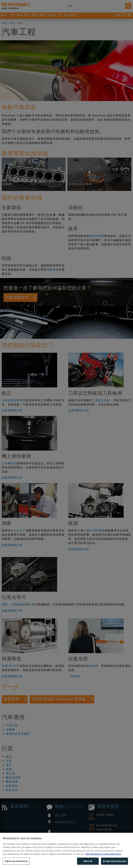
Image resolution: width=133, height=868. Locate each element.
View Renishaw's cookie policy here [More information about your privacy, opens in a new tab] (103, 861)
